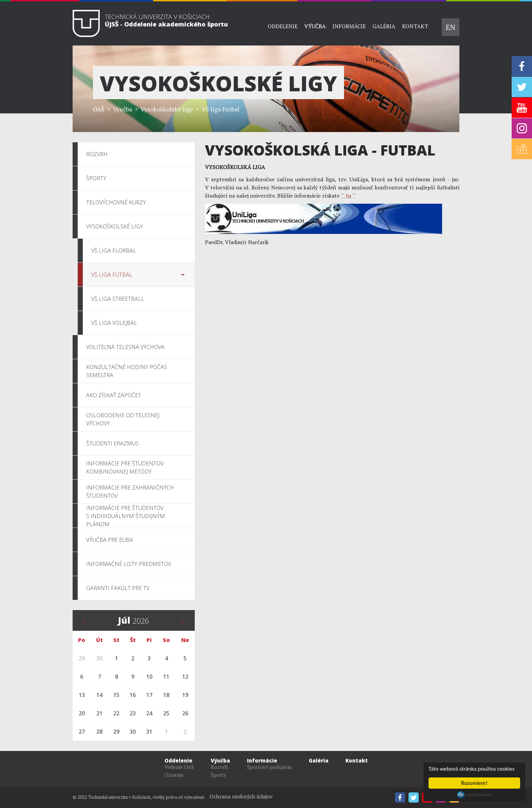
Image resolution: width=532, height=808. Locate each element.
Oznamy (174, 775)
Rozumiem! (474, 783)
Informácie (349, 26)
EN (451, 27)
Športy (218, 775)
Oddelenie (283, 26)
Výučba (315, 26)
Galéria (384, 26)
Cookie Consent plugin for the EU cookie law (474, 795)
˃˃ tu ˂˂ (348, 196)
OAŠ (99, 109)
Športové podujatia (269, 767)
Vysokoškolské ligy (167, 109)
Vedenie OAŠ (179, 767)
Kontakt (415, 26)
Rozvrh (219, 767)
